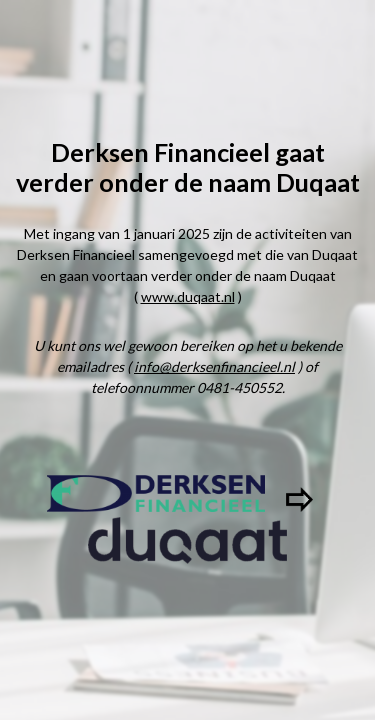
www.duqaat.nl (188, 296)
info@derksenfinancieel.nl (214, 366)
